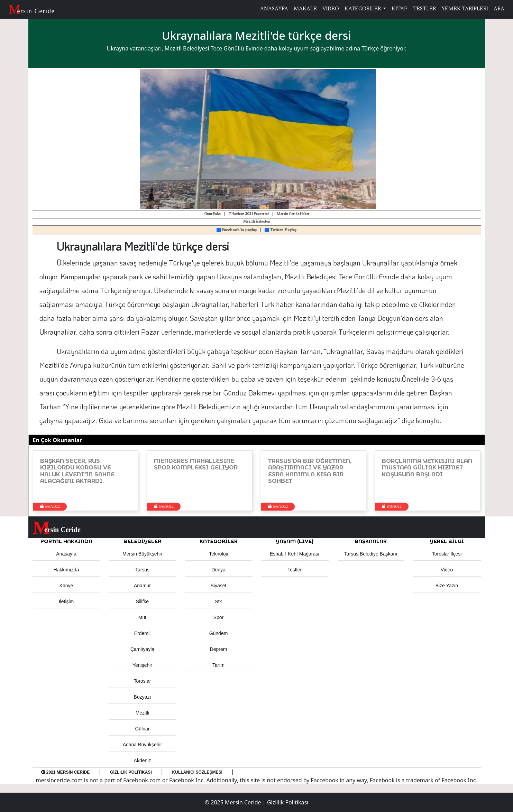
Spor (219, 617)
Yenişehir (142, 665)
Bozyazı (143, 697)
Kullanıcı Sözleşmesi (197, 772)
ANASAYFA (274, 9)
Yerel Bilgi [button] (447, 541)
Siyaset (219, 586)
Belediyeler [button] (142, 541)
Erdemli (142, 633)
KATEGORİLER (363, 9)
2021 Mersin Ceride (66, 772)
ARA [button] (499, 9)
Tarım (218, 665)
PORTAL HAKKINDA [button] (66, 541)
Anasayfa (66, 554)
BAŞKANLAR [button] (371, 541)
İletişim (66, 601)
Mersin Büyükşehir (142, 554)
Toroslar (143, 681)
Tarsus (142, 570)
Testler (295, 570)
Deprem (219, 649)
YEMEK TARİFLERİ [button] (465, 9)
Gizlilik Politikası (131, 772)
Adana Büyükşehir (143, 745)
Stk (218, 601)
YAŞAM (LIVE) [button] (295, 541)
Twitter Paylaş (281, 230)
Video (447, 570)
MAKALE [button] (305, 9)
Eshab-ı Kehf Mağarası (295, 554)
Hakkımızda (66, 570)
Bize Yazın (447, 586)
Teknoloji (218, 554)
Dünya (218, 570)
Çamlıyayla (142, 649)
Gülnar (142, 729)
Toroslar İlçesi (447, 554)
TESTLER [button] (424, 9)
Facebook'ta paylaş (237, 230)
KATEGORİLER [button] (219, 541)
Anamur (142, 586)
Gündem (219, 633)
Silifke (142, 601)
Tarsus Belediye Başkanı (371, 554)
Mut (142, 617)
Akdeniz (143, 760)
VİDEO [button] (331, 9)
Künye (66, 586)
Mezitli (143, 713)
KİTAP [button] (400, 9)
